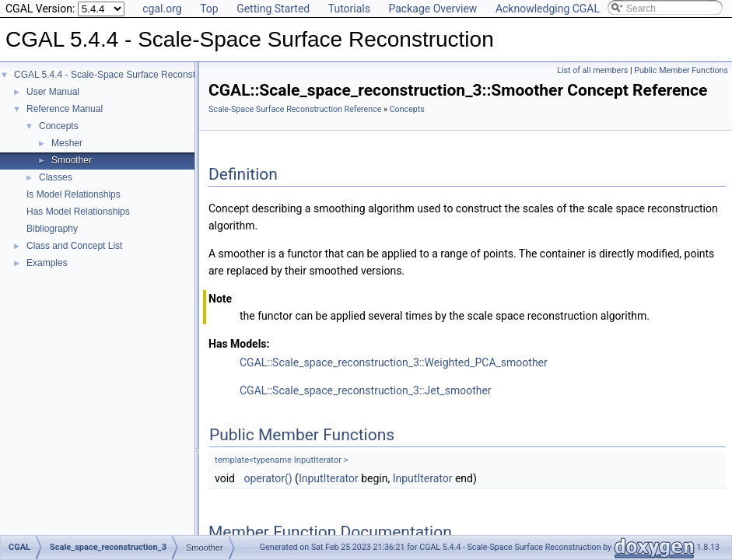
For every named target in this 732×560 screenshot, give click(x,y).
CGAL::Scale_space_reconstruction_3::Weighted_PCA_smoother (394, 362)
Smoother (72, 160)
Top (209, 9)
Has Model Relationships (78, 212)
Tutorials (349, 9)
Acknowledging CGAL (548, 9)
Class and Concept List (74, 246)
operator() (268, 478)
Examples (47, 263)
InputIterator (329, 478)
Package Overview (433, 9)
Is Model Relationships (74, 194)
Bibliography (52, 229)
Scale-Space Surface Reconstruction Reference (295, 109)
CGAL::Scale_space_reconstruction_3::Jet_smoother (366, 390)
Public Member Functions (681, 70)
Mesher (67, 143)
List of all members (592, 70)
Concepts (59, 126)
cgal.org (162, 9)
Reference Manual (65, 109)
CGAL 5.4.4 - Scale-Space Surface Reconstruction (119, 75)
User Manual (53, 92)
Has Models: (239, 344)
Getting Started (273, 9)
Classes (56, 177)
